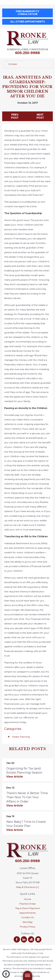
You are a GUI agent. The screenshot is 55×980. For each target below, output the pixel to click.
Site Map (28, 922)
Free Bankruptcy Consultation (27, 13)
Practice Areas (27, 904)
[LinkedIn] (24, 939)
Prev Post (15, 116)
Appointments (27, 913)
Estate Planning (21, 737)
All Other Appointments (28, 22)
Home (27, 899)
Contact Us (27, 917)
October (13, 64)
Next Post (40, 116)
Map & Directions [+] (27, 887)
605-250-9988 (27, 53)
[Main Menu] (27, 975)
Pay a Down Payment (28, 908)
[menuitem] (27, 899)
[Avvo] (31, 939)
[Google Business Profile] (38, 939)
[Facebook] (17, 939)
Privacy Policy (27, 927)
